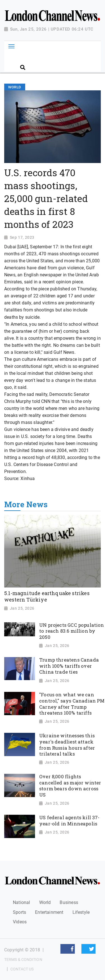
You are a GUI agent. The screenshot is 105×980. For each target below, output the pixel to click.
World (45, 902)
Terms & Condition (23, 960)
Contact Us (22, 969)
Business (69, 902)
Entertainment (49, 912)
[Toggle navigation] (11, 46)
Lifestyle (81, 912)
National (21, 902)
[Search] (59, 58)
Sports (19, 912)
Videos (20, 922)
